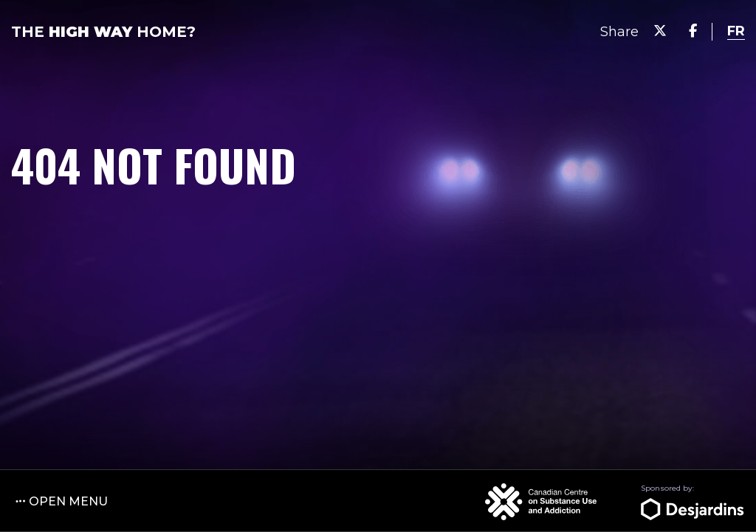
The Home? (103, 32)
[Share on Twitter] (660, 31)
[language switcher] (736, 31)
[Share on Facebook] (693, 31)
